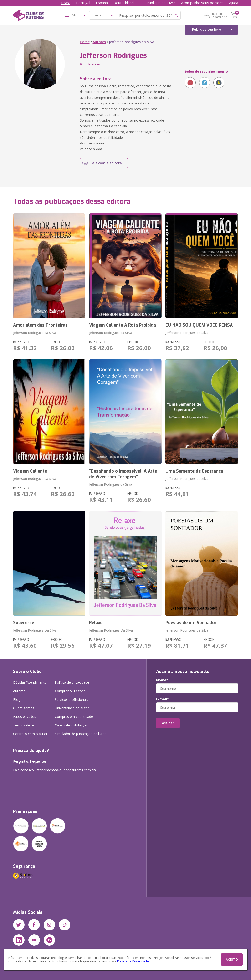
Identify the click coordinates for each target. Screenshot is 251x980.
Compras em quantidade (74, 717)
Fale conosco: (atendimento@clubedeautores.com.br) (54, 770)
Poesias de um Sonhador (191, 623)
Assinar (168, 723)
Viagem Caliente (30, 471)
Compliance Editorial (71, 691)
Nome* (162, 680)
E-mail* (162, 699)
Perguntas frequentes (30, 761)
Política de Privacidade (133, 961)
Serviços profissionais (72, 699)
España (102, 3)
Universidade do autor (72, 708)
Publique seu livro (161, 3)
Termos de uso (25, 725)
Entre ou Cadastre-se (219, 15)
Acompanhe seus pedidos (202, 3)
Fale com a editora (106, 163)
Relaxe (96, 623)
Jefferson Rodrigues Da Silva (35, 630)
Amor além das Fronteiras (40, 325)
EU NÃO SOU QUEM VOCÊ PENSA (199, 325)
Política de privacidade (72, 682)
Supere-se (24, 623)
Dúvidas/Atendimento (30, 682)
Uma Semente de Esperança (194, 471)
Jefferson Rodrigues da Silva (35, 333)
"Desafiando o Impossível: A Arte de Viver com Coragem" (123, 474)
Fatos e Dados (25, 717)
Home (85, 42)
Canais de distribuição (72, 725)
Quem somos (24, 708)
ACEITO (232, 959)
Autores (99, 42)
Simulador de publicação (81, 734)
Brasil (66, 3)
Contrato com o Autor (30, 734)
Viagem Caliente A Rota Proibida (123, 325)
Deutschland (124, 3)
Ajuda (234, 3)
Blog (17, 699)
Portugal (83, 3)
